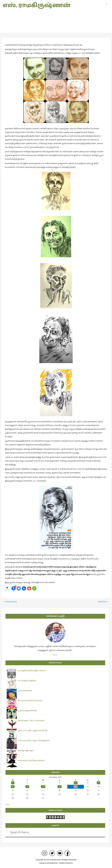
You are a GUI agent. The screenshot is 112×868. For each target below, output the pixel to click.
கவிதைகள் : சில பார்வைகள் (31, 721)
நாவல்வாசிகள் (25, 691)
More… (55, 655)
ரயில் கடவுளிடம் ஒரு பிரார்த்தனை (34, 741)
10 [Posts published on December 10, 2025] (43, 787)
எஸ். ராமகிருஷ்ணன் (37, 5)
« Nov (8, 805)
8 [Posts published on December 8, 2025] (13, 787)
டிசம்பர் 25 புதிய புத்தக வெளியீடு (33, 731)
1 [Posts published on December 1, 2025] (13, 783)
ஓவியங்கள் (56, 25)
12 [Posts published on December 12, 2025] (76, 787)
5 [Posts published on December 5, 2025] (76, 783)
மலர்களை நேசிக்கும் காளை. (31, 761)
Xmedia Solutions (66, 863)
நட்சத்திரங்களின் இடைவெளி (32, 671)
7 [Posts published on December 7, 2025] (98, 783)
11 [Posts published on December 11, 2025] (60, 787)
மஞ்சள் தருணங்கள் (27, 711)
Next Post (104, 602)
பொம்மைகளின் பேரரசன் (30, 701)
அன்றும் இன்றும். (26, 751)
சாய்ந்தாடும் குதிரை (27, 681)
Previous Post (10, 602)
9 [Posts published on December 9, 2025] (27, 787)
